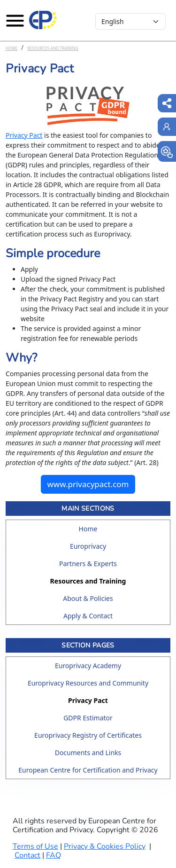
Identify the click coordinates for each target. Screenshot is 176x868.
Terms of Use (35, 846)
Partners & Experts (88, 564)
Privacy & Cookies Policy (105, 846)
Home (11, 48)
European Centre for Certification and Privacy (88, 770)
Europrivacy (88, 546)
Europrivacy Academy (88, 666)
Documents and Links (88, 753)
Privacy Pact (24, 135)
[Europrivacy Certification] (43, 20)
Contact (27, 855)
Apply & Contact (88, 616)
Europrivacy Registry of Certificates (88, 735)
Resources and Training (53, 48)
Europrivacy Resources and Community (88, 683)
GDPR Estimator (88, 718)
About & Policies (88, 598)
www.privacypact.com (88, 484)
